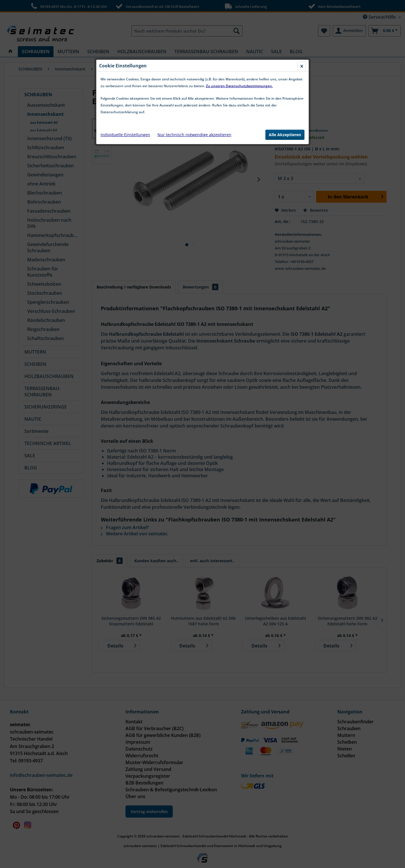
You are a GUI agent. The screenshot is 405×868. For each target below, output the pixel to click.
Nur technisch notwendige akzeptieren (194, 135)
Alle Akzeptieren (285, 135)
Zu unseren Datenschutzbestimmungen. (239, 86)
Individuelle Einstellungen (125, 135)
